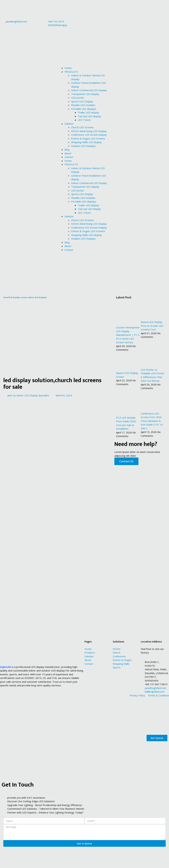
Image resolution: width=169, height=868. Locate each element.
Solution (69, 124)
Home (68, 68)
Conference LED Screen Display (89, 135)
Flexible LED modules (83, 105)
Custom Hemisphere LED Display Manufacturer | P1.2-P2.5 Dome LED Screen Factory (128, 335)
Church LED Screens (82, 127)
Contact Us (126, 461)
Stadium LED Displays (83, 146)
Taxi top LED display (89, 116)
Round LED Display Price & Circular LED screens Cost (152, 326)
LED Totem (84, 120)
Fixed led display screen (15, 297)
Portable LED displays (84, 109)
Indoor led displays (37, 297)
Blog (67, 150)
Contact (69, 157)
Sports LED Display (82, 101)
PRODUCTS (71, 72)
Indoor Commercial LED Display (89, 90)
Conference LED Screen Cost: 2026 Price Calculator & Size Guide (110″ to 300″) (152, 421)
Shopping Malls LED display (86, 142)
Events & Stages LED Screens (88, 138)
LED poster (78, 98)
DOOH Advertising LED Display (89, 131)
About (68, 153)
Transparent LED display (85, 94)
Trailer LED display (88, 112)
